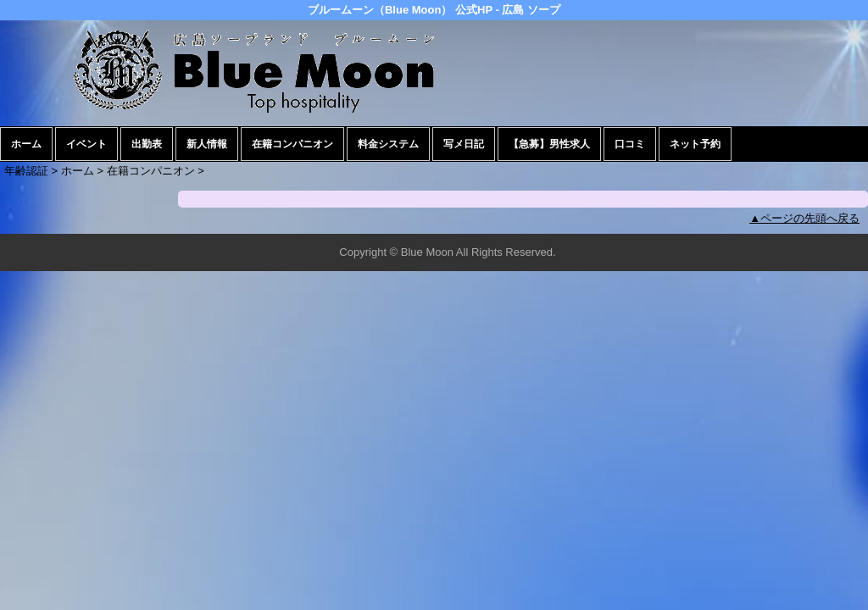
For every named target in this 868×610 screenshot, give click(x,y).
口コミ (630, 144)
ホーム (26, 144)
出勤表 (147, 144)
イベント (86, 144)
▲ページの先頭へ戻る (804, 218)
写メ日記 (464, 144)
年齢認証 (26, 171)
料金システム (388, 144)
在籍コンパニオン (292, 144)
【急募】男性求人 (549, 144)
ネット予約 (695, 144)
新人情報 (207, 144)
